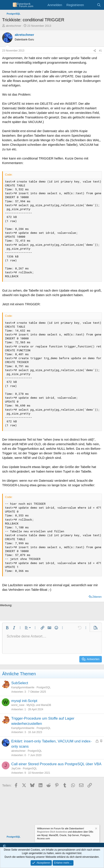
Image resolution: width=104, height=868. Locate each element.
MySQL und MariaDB (39, 705)
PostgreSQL (44, 687)
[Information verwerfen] (96, 829)
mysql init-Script (24, 701)
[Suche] (99, 5)
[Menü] (6, 5)
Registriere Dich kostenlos (52, 832)
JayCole (16, 768)
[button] (7, 628)
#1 (100, 51)
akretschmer (14, 26)
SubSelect (20, 683)
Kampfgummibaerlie (23, 687)
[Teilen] (95, 51)
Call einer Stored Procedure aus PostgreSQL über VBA (56, 764)
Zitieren (97, 597)
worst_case (18, 705)
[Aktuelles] (90, 5)
